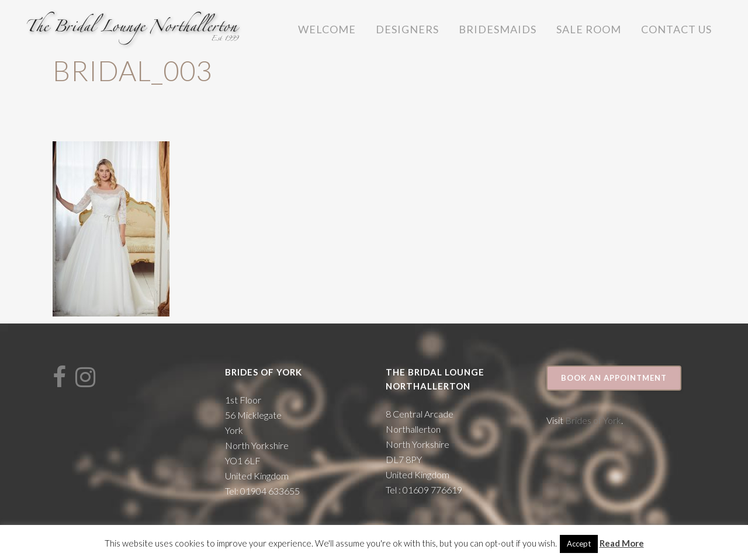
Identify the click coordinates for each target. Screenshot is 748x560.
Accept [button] (579, 544)
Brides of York (593, 420)
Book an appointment (614, 378)
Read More (622, 543)
